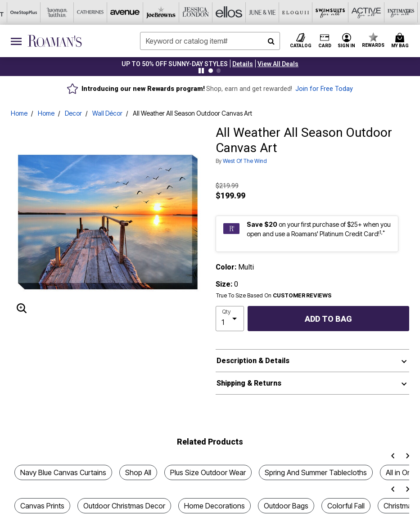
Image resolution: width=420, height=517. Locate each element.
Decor (73, 113)
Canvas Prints (42, 506)
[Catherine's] (27, 12)
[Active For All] (294, 12)
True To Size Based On (274, 296)
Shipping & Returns (249, 383)
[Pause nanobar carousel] (201, 71)
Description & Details (253, 361)
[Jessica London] (127, 12)
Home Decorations (215, 506)
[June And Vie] (194, 12)
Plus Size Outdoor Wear (208, 472)
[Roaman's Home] (55, 41)
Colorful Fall (346, 506)
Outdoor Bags (286, 506)
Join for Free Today (324, 89)
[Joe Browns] (94, 12)
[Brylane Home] (393, 12)
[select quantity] (230, 319)
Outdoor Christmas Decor (124, 506)
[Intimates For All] (327, 12)
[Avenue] (60, 12)
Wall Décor (107, 113)
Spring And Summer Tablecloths (316, 472)
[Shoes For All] (360, 12)
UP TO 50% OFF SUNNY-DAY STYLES (175, 64)
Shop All (138, 472)
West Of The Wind (245, 161)
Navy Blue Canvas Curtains (63, 472)
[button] (243, 64)
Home (19, 113)
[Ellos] (160, 12)
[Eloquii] (227, 12)
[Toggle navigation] (16, 41)
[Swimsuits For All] (260, 12)
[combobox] (210, 41)
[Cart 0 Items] (401, 41)
